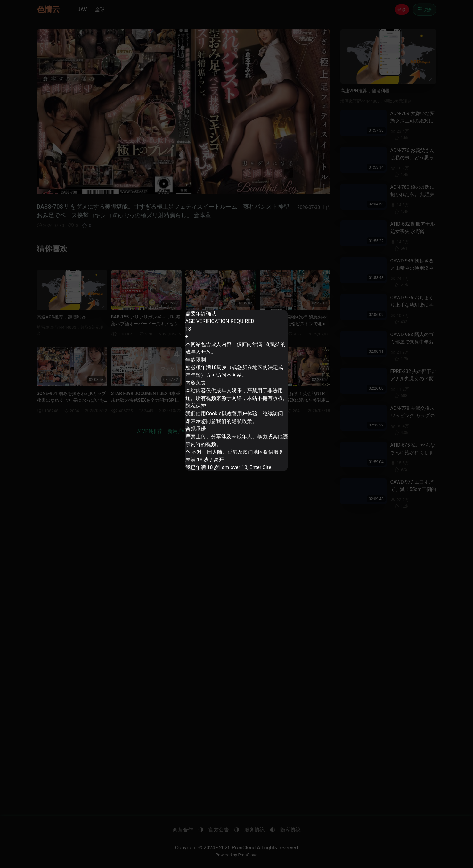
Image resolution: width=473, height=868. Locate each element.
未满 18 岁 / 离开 (207, 454)
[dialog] (236, 391)
